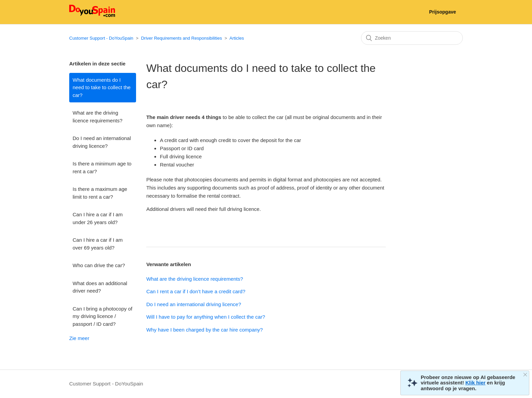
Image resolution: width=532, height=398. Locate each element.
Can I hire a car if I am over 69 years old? (98, 244)
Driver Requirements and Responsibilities (182, 38)
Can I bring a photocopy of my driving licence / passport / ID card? (102, 316)
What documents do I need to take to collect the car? (102, 87)
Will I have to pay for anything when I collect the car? (206, 317)
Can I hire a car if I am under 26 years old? (98, 218)
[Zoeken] (412, 38)
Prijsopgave (443, 12)
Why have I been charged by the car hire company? (205, 330)
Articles (237, 38)
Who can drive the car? (99, 265)
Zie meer (79, 338)
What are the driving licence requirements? (98, 117)
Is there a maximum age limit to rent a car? (100, 193)
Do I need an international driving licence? (102, 142)
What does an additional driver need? (100, 287)
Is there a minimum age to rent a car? (102, 167)
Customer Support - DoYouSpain (101, 38)
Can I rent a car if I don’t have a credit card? (196, 291)
